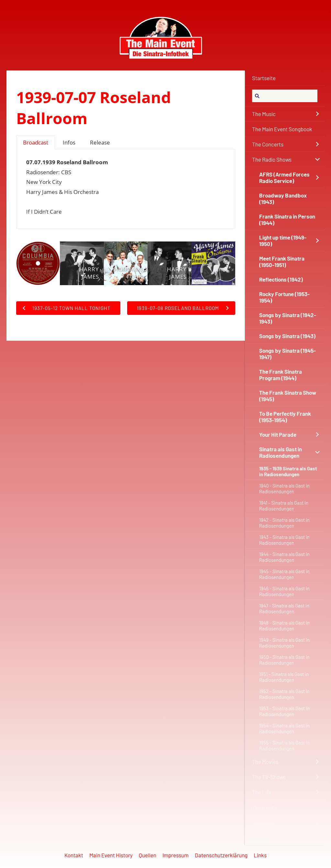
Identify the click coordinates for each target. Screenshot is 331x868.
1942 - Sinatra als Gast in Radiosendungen (284, 523)
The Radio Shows (272, 159)
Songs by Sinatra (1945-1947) (287, 354)
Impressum (176, 855)
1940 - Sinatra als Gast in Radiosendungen (284, 488)
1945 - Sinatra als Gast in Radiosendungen (284, 574)
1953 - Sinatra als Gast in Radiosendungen (284, 711)
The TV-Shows (269, 777)
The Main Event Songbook (282, 129)
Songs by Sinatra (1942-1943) (288, 318)
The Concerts (268, 144)
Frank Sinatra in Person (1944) (287, 220)
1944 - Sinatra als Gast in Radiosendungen (284, 557)
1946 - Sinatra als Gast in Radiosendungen (284, 591)
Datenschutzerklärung (221, 855)
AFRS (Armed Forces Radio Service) (284, 177)
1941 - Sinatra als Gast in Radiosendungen (284, 506)
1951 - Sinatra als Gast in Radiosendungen (284, 677)
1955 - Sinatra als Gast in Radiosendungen (284, 745)
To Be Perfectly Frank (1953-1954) (285, 417)
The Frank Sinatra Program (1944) (281, 375)
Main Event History (111, 855)
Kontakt (74, 855)
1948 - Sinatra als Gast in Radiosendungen (284, 626)
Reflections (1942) (281, 279)
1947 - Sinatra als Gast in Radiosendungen (284, 608)
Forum (260, 838)
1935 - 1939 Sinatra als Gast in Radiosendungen (288, 471)
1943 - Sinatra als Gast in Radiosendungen (284, 540)
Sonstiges (264, 822)
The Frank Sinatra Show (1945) (288, 396)
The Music (264, 114)
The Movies (265, 762)
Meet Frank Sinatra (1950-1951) (282, 262)
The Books (265, 807)
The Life (262, 792)
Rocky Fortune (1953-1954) (284, 297)
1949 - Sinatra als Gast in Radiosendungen (284, 643)
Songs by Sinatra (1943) (287, 336)
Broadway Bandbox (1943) (283, 198)
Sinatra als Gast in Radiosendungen (281, 452)
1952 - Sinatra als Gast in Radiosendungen (284, 694)
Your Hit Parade (278, 434)
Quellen (148, 855)
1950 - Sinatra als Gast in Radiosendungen (284, 660)
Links (260, 855)
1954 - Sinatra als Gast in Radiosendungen (284, 728)
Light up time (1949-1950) (283, 241)
